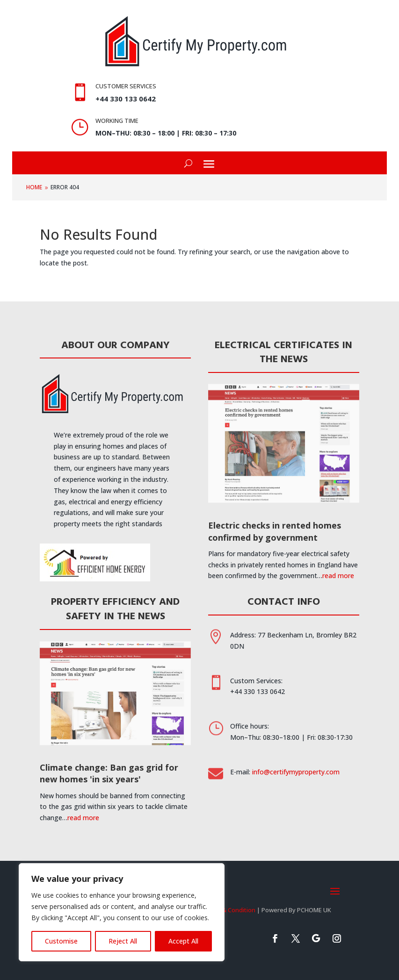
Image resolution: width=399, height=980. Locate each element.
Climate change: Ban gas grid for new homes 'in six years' (109, 773)
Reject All (123, 941)
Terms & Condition (229, 910)
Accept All (183, 941)
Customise (61, 941)
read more (338, 576)
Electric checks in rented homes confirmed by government (275, 531)
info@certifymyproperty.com (296, 772)
